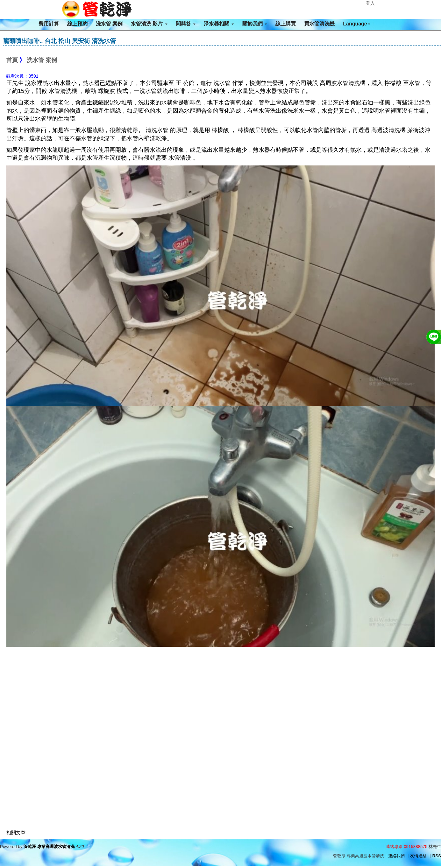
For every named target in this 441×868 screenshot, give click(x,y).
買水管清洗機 (319, 24)
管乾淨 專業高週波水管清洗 (49, 847)
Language (357, 24)
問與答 (186, 24)
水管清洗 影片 (149, 24)
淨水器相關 (219, 24)
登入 (370, 3)
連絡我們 (396, 856)
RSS (437, 856)
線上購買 (286, 24)
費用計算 (49, 24)
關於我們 (255, 24)
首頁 (12, 60)
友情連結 (418, 856)
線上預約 (77, 24)
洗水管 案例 (109, 24)
